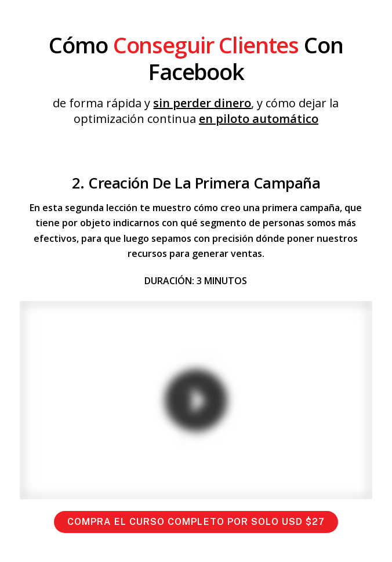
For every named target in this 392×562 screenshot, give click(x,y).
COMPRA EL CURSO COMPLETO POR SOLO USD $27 (196, 522)
